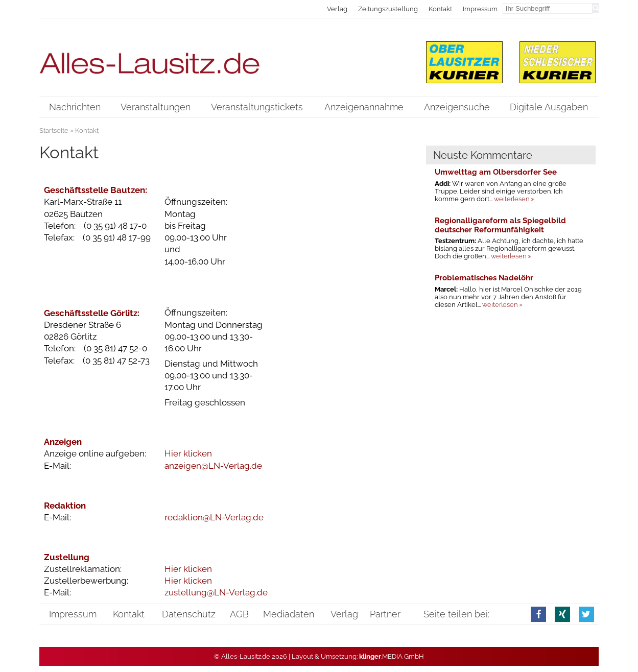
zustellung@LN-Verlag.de (216, 592)
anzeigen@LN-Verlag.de (213, 466)
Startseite (54, 130)
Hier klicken (188, 453)
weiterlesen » (514, 199)
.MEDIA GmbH (392, 656)
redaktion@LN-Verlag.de (214, 517)
